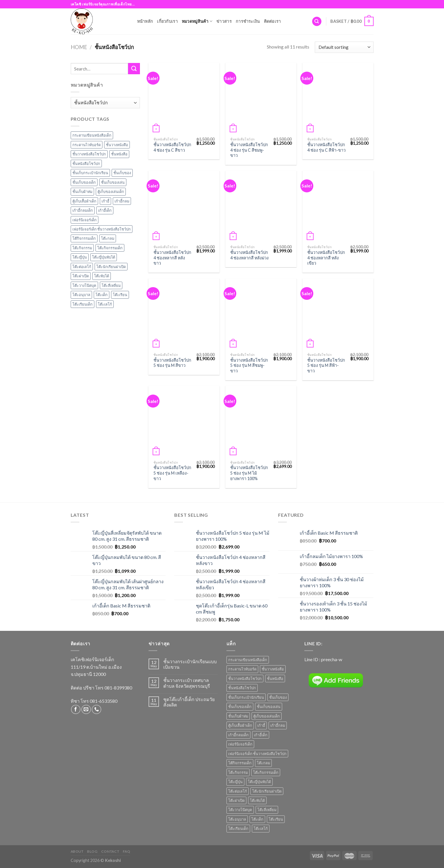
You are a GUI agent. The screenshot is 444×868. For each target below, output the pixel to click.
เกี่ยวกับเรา (167, 21)
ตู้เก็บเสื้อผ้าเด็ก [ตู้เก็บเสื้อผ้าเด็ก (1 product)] (240, 725)
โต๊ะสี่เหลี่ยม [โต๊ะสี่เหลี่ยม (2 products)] (267, 810)
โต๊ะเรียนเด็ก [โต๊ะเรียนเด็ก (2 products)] (238, 828)
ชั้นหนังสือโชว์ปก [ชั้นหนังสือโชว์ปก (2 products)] (242, 688)
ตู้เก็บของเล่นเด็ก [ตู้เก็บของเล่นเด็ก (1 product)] (267, 716)
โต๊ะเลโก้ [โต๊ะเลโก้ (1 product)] (261, 828)
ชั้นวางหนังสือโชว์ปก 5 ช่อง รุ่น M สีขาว (172, 363)
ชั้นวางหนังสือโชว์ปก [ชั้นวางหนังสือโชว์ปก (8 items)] (89, 154)
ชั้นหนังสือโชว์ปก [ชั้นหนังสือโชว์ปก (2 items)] (86, 163)
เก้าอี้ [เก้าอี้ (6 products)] (261, 725)
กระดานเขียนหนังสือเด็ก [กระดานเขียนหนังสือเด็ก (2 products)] (248, 660)
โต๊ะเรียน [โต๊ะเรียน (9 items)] (120, 295)
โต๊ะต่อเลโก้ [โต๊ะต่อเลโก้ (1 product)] (238, 791)
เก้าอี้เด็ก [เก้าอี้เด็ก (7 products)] (261, 735)
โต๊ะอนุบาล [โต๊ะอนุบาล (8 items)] (81, 295)
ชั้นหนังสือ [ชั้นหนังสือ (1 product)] (275, 679)
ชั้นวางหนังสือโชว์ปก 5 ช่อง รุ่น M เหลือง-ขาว (172, 473)
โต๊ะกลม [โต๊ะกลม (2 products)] (263, 763)
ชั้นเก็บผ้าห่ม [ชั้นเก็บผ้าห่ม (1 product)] (238, 716)
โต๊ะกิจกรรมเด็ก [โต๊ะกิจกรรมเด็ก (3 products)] (266, 772)
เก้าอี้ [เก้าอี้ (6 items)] (105, 201)
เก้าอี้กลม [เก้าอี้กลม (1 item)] (122, 201)
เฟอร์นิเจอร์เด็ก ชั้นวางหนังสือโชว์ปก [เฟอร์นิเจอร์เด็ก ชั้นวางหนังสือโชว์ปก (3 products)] (257, 754)
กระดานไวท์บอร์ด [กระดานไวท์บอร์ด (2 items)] (87, 145)
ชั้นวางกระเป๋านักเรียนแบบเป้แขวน (190, 664)
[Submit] (134, 69)
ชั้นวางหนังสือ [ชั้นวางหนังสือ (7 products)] (273, 669)
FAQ (127, 851)
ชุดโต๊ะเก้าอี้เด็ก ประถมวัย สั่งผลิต (189, 702)
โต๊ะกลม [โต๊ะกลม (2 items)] (108, 238)
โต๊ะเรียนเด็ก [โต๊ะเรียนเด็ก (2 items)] (83, 304)
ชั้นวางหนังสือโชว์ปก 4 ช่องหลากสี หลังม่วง (249, 255)
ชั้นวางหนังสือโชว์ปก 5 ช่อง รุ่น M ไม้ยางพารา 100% (249, 473)
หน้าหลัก (145, 21)
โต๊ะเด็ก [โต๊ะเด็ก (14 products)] (257, 819)
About (77, 851)
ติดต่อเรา (272, 21)
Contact (110, 851)
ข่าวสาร (224, 21)
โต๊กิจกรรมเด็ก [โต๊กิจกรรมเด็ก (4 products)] (240, 763)
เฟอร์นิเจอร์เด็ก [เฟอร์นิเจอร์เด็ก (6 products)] (240, 744)
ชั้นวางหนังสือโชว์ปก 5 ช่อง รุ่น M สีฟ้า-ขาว (326, 365)
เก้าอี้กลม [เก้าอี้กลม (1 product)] (278, 725)
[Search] (317, 22)
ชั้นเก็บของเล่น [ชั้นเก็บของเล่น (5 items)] (113, 182)
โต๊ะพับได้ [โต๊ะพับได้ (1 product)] (257, 800)
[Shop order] (344, 47)
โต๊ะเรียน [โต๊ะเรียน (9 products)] (276, 819)
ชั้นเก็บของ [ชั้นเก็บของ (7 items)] (122, 173)
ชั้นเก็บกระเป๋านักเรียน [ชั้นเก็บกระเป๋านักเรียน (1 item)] (90, 173)
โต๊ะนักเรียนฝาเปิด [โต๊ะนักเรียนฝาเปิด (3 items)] (111, 267)
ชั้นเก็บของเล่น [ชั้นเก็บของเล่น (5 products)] (269, 707)
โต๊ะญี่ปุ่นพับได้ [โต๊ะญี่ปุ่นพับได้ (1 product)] (259, 782)
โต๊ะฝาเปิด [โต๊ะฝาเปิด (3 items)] (81, 276)
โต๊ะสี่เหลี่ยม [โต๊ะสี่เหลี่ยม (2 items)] (111, 285)
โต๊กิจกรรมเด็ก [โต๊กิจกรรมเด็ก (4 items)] (84, 238)
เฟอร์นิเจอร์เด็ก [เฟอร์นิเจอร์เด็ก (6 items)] (85, 220)
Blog (92, 851)
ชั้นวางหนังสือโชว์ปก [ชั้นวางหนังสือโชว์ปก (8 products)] (245, 679)
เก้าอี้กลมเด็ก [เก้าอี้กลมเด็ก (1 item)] (83, 210)
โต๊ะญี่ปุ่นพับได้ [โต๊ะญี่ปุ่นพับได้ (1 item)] (104, 257)
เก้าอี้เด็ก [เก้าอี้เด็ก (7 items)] (105, 210)
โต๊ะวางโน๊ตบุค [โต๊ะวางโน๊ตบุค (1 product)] (240, 810)
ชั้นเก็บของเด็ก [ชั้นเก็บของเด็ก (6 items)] (84, 182)
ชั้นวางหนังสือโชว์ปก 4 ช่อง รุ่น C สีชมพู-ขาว (249, 150)
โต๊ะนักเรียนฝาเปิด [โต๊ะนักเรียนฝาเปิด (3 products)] (267, 791)
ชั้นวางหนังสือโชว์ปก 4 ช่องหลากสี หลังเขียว (326, 258)
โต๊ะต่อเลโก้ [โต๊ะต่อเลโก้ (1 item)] (82, 267)
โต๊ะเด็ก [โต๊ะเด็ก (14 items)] (102, 295)
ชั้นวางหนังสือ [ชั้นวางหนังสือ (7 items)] (117, 145)
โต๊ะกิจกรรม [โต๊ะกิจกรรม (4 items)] (82, 248)
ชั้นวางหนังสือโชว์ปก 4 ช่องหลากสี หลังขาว (172, 258)
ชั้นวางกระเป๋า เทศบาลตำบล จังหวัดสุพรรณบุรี (187, 683)
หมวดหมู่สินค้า (197, 21)
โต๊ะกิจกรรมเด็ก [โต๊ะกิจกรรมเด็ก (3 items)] (110, 248)
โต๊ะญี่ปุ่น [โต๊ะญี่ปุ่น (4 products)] (235, 782)
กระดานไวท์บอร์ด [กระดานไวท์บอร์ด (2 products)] (242, 669)
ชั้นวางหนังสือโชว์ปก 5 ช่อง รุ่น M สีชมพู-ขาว (249, 365)
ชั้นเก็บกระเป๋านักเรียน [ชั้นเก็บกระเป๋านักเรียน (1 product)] (246, 697)
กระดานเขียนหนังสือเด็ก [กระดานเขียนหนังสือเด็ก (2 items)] (92, 135)
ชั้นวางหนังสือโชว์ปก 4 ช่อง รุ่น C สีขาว (172, 147)
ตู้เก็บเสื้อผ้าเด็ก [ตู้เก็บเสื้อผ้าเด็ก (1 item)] (84, 201)
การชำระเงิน (248, 21)
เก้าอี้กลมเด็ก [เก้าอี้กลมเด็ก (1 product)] (238, 735)
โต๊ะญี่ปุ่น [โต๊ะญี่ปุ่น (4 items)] (80, 257)
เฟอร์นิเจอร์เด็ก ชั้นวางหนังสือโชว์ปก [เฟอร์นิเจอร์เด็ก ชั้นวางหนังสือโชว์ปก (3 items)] (102, 229)
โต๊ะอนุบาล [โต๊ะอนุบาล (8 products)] (237, 819)
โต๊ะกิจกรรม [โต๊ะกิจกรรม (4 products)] (238, 772)
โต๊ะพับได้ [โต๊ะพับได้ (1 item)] (102, 276)
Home (79, 47)
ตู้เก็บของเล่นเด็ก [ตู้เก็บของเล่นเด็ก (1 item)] (111, 192)
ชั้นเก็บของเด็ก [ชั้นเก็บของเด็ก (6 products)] (240, 707)
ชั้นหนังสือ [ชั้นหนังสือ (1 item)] (119, 154)
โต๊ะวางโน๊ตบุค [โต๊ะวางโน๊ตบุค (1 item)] (84, 285)
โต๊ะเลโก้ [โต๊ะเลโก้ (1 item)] (105, 304)
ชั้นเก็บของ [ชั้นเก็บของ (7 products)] (278, 697)
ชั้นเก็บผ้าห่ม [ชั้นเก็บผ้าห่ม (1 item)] (82, 192)
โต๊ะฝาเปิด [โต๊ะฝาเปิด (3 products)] (236, 800)
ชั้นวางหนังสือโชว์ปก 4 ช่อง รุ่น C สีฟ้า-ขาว (326, 147)
